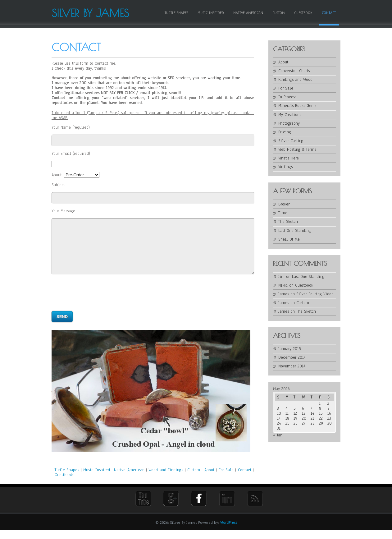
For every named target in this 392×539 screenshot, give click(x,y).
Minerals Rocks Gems (297, 106)
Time (283, 213)
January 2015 (289, 349)
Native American (248, 13)
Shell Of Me (289, 239)
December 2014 (292, 357)
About (209, 479)
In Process (287, 97)
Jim (281, 277)
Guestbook (303, 13)
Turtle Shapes (176, 13)
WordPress (229, 532)
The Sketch (288, 222)
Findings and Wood (295, 80)
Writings (285, 167)
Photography (289, 123)
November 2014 (292, 366)
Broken (284, 204)
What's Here (289, 158)
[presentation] (99, 302)
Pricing (285, 132)
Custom (279, 13)
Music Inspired (211, 13)
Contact (329, 13)
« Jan (278, 435)
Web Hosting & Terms (297, 150)
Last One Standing (295, 231)
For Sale (227, 479)
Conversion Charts (294, 71)
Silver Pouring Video (315, 294)
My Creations (290, 115)
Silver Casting (291, 141)
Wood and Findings (166, 479)
